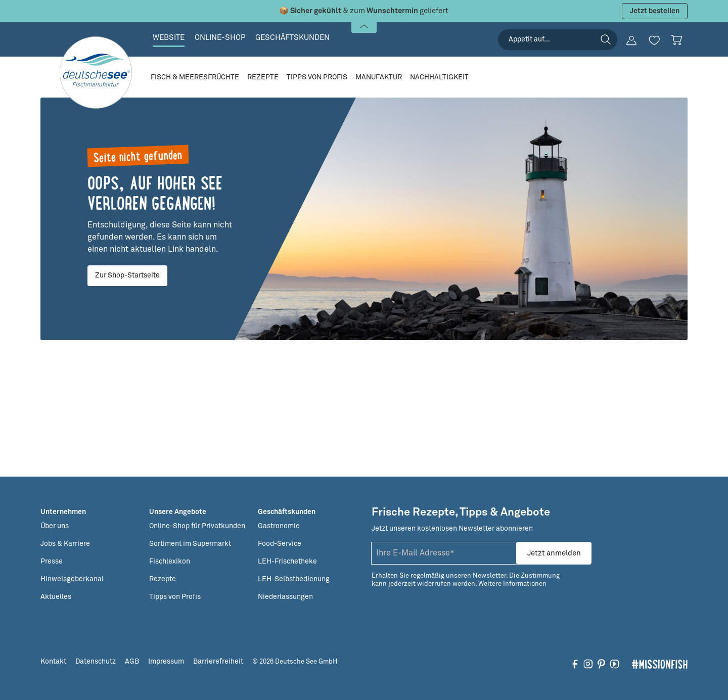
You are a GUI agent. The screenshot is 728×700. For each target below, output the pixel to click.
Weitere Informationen (512, 584)
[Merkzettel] (654, 40)
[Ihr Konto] (631, 40)
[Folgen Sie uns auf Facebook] (575, 664)
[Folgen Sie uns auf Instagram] (588, 664)
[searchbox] (558, 40)
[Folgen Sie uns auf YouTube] (615, 664)
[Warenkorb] (676, 40)
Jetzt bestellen (655, 11)
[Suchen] (606, 39)
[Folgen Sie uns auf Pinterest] (601, 664)
